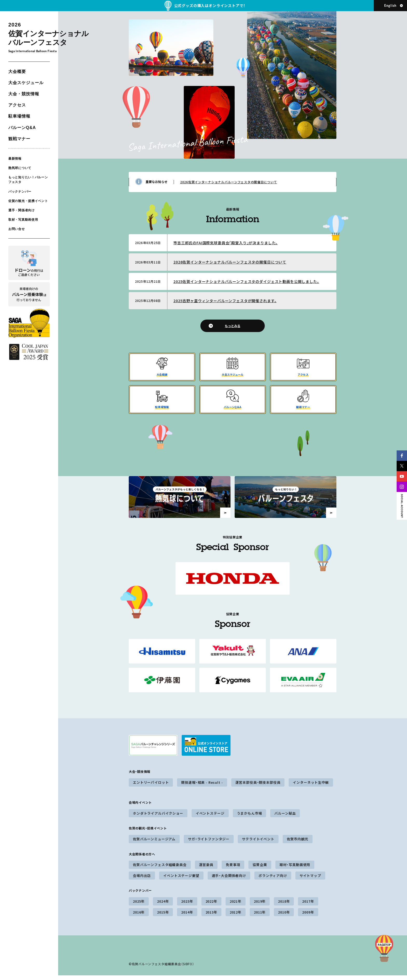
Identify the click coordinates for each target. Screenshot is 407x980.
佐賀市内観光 (298, 844)
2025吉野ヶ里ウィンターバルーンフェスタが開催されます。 (225, 301)
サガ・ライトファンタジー (209, 844)
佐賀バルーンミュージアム (154, 844)
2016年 (139, 917)
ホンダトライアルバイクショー (158, 818)
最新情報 (15, 159)
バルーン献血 (285, 818)
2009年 (308, 917)
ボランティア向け (273, 880)
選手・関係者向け (22, 210)
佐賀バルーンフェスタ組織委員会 (160, 869)
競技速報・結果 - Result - (202, 787)
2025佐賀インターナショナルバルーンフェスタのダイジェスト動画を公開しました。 (246, 281)
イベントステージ (210, 818)
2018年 (284, 906)
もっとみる (233, 326)
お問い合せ (17, 229)
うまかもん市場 (250, 818)
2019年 (260, 906)
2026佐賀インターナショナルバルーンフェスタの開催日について (229, 182)
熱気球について (20, 168)
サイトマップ (310, 880)
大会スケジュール (26, 83)
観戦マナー (19, 139)
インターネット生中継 (311, 787)
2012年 (236, 917)
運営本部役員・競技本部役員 (258, 787)
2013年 (211, 917)
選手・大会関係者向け (229, 880)
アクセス (17, 105)
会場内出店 (142, 880)
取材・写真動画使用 (23, 220)
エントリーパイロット (151, 787)
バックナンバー (20, 191)
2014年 (187, 917)
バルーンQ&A (22, 128)
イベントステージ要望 (181, 880)
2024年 (163, 906)
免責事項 (233, 869)
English (390, 6)
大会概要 (17, 72)
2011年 (260, 917)
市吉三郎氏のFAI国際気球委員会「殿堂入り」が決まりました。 (226, 243)
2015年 (163, 917)
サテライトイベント (258, 844)
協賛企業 (260, 869)
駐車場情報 (19, 116)
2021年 (236, 906)
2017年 (308, 906)
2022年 (211, 906)
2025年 (139, 906)
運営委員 (206, 869)
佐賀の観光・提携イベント (28, 201)
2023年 (187, 906)
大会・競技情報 (24, 94)
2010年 (284, 917)
